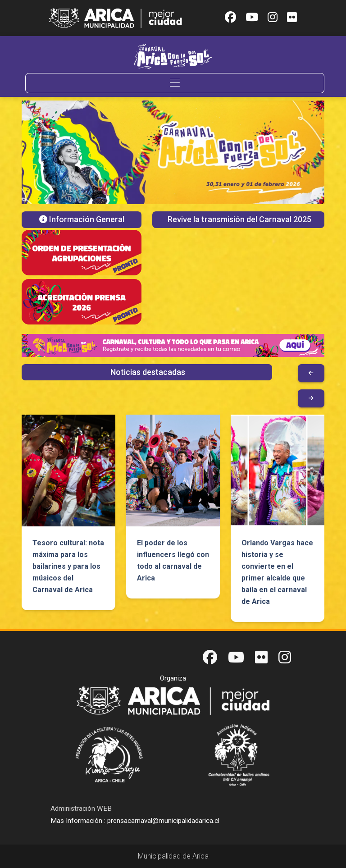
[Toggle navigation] (175, 83)
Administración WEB (81, 809)
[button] (44, 152)
